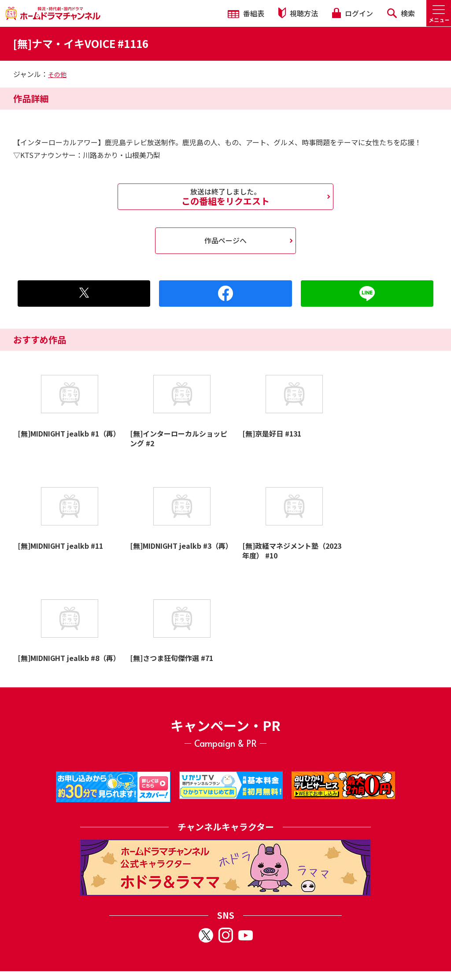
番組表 (246, 13)
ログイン (352, 13)
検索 (401, 13)
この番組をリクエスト (225, 197)
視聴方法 (298, 13)
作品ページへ (225, 240)
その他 (57, 74)
